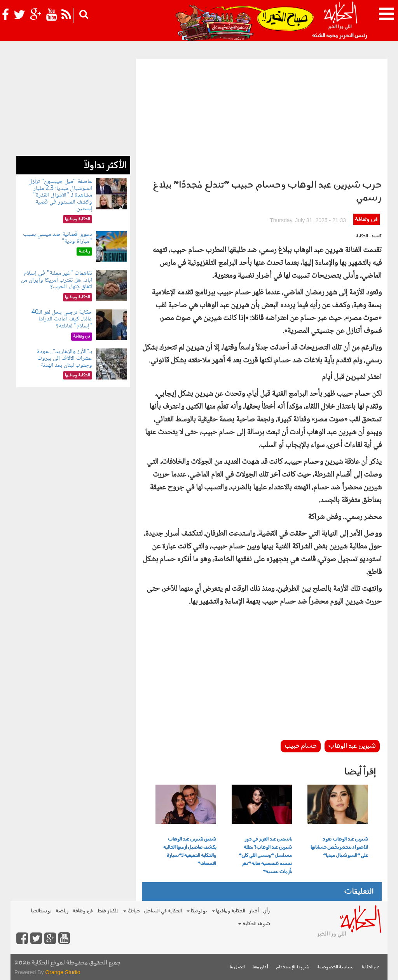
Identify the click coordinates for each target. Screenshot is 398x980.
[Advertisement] (262, 117)
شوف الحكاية (254, 924)
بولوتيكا (197, 911)
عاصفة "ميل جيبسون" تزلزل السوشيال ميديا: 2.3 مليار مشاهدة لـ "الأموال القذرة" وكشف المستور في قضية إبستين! (60, 195)
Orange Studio (63, 972)
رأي (266, 911)
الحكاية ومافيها (229, 911)
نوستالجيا (41, 911)
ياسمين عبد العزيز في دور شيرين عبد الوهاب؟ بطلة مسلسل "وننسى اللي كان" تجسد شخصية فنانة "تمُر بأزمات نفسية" (265, 856)
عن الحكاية (371, 967)
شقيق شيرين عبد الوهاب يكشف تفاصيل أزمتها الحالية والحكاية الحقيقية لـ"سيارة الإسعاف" (190, 852)
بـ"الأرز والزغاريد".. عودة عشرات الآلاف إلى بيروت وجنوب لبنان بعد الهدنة (64, 359)
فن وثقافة (366, 220)
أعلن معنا (260, 967)
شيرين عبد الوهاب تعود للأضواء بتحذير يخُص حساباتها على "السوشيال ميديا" (339, 848)
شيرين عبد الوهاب (352, 746)
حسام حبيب (301, 746)
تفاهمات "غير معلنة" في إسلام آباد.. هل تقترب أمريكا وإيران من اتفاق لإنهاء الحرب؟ (57, 280)
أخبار (254, 911)
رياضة (62, 911)
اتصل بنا (237, 967)
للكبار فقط (108, 911)
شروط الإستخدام (293, 967)
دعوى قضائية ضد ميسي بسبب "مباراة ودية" (58, 238)
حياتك (132, 911)
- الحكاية (364, 236)
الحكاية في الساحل (163, 911)
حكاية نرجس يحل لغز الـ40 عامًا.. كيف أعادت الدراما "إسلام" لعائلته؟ (62, 319)
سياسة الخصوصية (335, 967)
